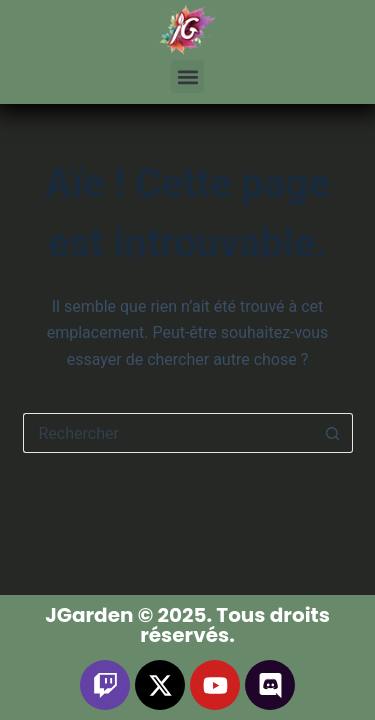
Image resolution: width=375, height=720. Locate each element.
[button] (187, 76)
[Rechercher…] (168, 433)
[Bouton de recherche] (333, 433)
